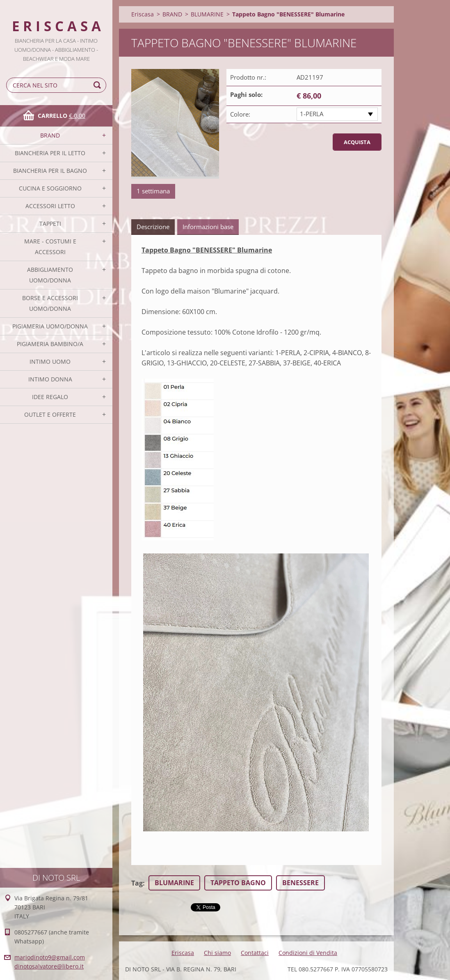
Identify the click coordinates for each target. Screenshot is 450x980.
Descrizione (153, 227)
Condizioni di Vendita (308, 953)
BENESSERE (300, 883)
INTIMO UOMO (50, 361)
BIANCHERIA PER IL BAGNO (50, 171)
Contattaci (255, 953)
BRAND (50, 135)
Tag (137, 883)
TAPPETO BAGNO (238, 883)
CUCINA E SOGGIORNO (50, 188)
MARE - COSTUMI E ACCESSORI (50, 247)
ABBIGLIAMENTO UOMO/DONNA (50, 275)
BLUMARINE (207, 14)
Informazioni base (208, 227)
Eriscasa (143, 14)
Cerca (98, 85)
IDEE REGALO (50, 397)
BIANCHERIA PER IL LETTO (50, 153)
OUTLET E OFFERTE (50, 414)
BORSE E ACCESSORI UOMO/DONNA (50, 303)
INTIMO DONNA (50, 379)
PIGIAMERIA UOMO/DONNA (50, 326)
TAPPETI (50, 224)
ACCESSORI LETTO (50, 206)
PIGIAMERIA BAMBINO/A (50, 344)
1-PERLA (312, 114)
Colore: (240, 114)
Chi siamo (217, 953)
